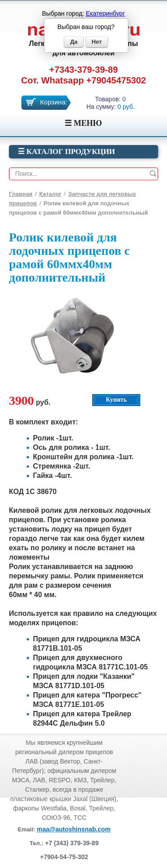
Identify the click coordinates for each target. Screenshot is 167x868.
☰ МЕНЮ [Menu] (83, 123)
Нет (97, 42)
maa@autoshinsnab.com (74, 829)
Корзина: (54, 102)
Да (74, 42)
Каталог (50, 194)
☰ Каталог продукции (66, 152)
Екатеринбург (106, 13)
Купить (116, 400)
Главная (21, 194)
